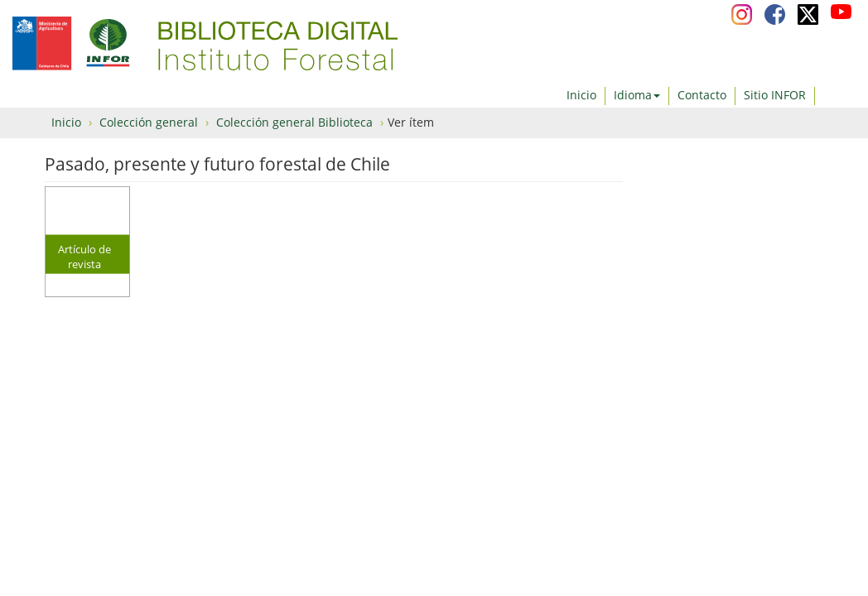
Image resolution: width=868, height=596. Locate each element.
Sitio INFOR (775, 95)
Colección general (149, 122)
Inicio (581, 95)
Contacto (702, 95)
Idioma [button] (637, 95)
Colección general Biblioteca (294, 122)
